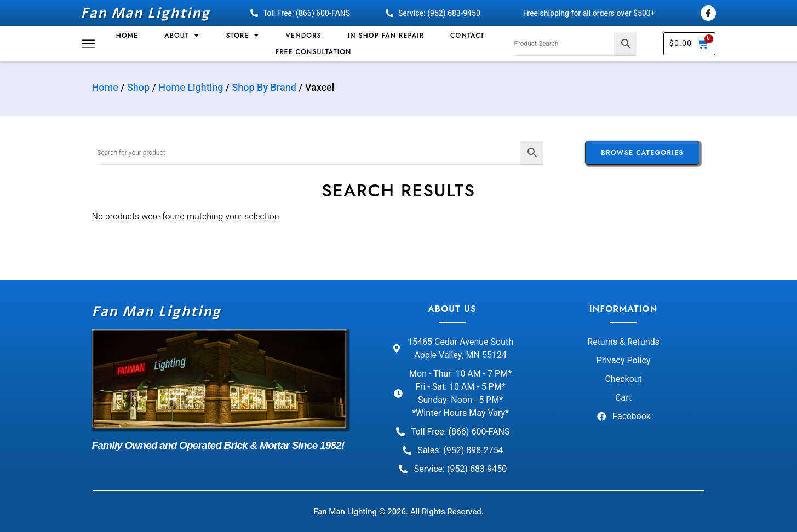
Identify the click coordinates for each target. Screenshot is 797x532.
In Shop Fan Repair (386, 36)
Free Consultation (314, 52)
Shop (138, 88)
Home (127, 36)
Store (242, 36)
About (182, 36)
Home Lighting (191, 88)
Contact (467, 36)
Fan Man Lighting (146, 13)
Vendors (304, 36)
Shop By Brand (264, 88)
